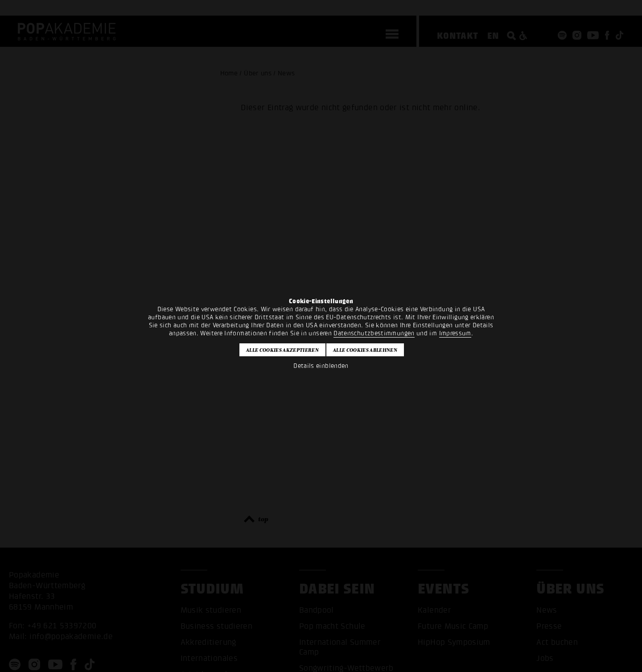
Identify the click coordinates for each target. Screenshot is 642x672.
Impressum (455, 333)
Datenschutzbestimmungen (374, 333)
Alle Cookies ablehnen (365, 350)
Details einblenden (321, 366)
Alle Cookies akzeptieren (282, 350)
